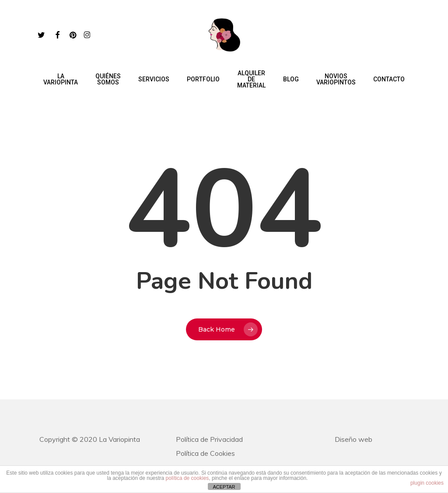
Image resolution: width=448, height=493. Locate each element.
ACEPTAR (224, 487)
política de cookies (187, 478)
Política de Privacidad (209, 439)
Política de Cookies (205, 453)
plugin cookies (427, 483)
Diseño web (353, 439)
